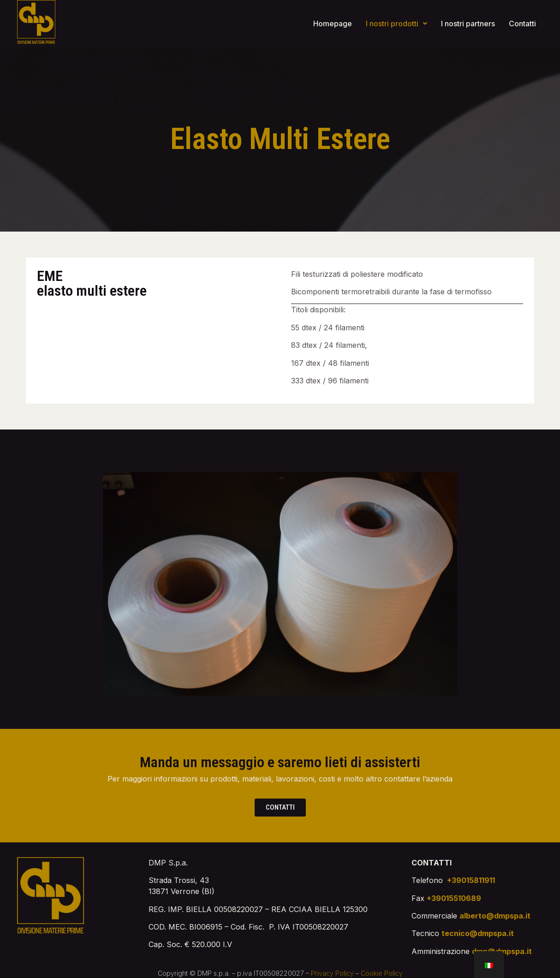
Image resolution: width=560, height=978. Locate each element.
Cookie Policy (382, 973)
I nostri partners (468, 24)
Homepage (333, 24)
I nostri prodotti (396, 24)
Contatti (522, 24)
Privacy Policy (332, 973)
